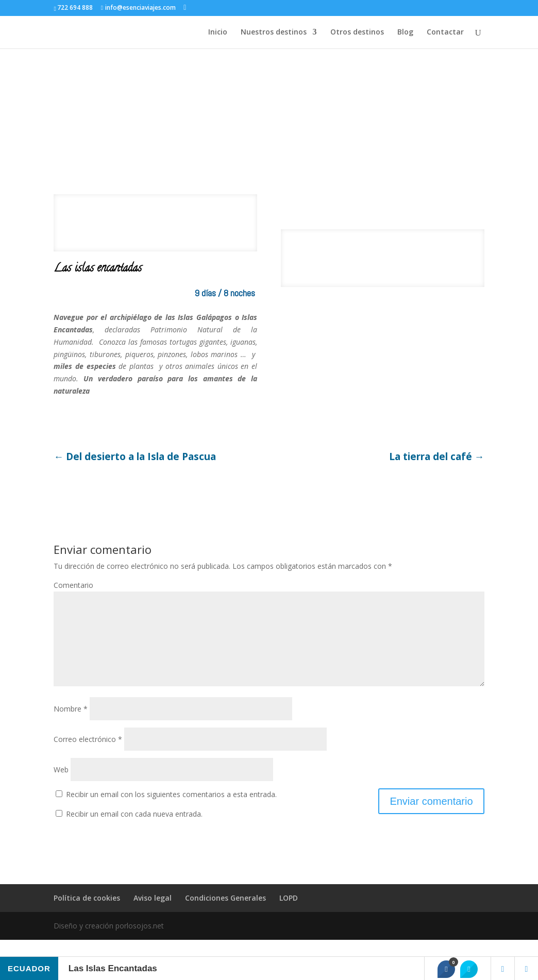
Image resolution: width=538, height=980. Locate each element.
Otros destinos (357, 32)
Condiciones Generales (225, 914)
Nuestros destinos (274, 32)
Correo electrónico (88, 756)
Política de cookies (87, 914)
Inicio (218, 32)
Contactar (445, 32)
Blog (405, 32)
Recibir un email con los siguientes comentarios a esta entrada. (171, 811)
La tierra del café (437, 457)
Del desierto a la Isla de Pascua (135, 457)
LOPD (289, 914)
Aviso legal (153, 914)
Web (61, 786)
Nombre (71, 725)
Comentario (73, 585)
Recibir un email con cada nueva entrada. (134, 830)
